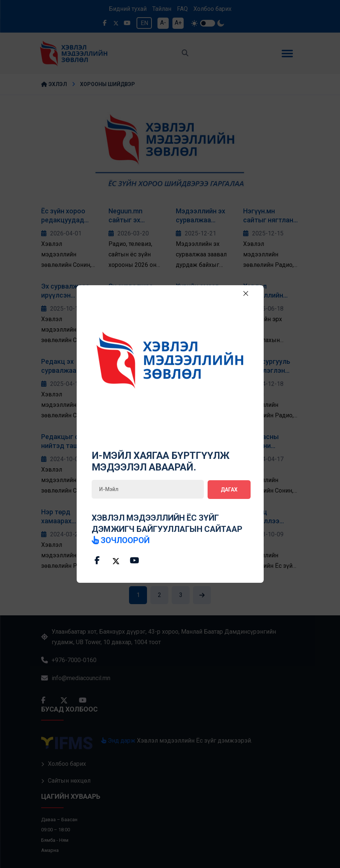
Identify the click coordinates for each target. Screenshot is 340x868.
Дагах (229, 489)
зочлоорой (121, 540)
